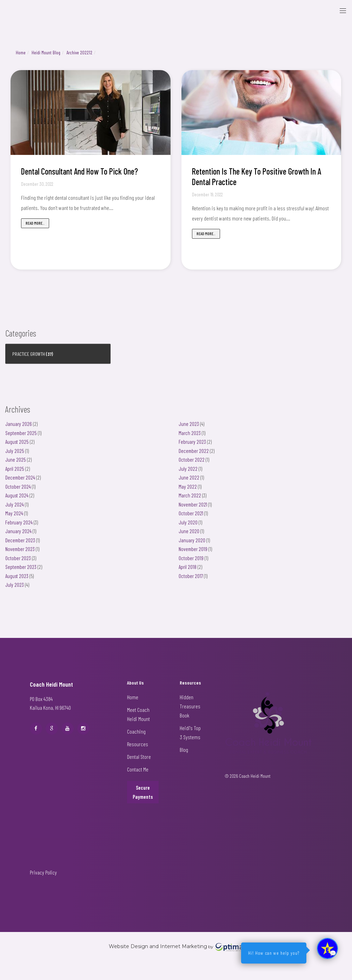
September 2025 (21, 437)
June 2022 (189, 481)
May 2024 (14, 517)
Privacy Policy (43, 872)
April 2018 (188, 571)
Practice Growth (29, 358)
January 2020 (192, 544)
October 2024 (18, 490)
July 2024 (15, 508)
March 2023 (190, 437)
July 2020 (188, 526)
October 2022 (192, 463)
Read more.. (35, 223)
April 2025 (15, 472)
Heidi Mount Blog (46, 52)
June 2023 (189, 428)
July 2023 (15, 588)
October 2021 (191, 517)
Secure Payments (143, 792)
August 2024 (17, 499)
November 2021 (193, 508)
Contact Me (138, 769)
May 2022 (188, 490)
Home (21, 52)
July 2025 (15, 455)
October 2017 (191, 580)
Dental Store (139, 757)
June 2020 (189, 535)
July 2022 (188, 472)
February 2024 (19, 526)
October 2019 (191, 562)
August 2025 (17, 445)
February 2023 (192, 445)
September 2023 (21, 571)
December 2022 (194, 455)
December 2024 (20, 481)
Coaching (136, 731)
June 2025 (16, 463)
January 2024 (18, 535)
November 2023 (20, 553)
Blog (184, 750)
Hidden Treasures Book (190, 706)
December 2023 (20, 544)
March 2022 (190, 499)
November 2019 (193, 553)
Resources (138, 744)
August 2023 (17, 580)
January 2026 (19, 428)
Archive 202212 (79, 52)
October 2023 (18, 562)
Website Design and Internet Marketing (158, 947)
